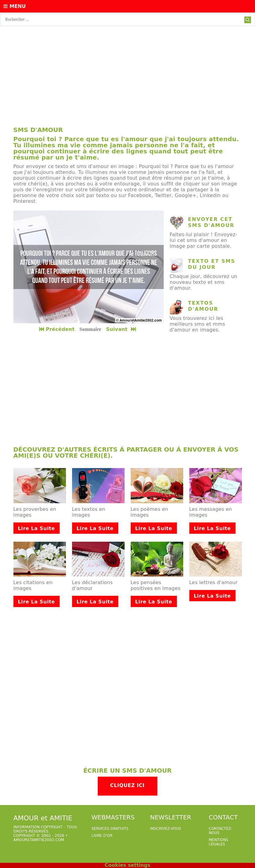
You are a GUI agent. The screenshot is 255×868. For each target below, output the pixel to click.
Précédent (57, 329)
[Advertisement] (128, 72)
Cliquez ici (128, 785)
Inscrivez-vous (166, 829)
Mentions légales (219, 842)
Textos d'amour (203, 306)
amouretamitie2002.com (39, 840)
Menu (15, 6)
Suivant (121, 329)
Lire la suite (36, 528)
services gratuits (110, 829)
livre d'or (102, 836)
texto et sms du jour (212, 264)
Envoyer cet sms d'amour (211, 222)
